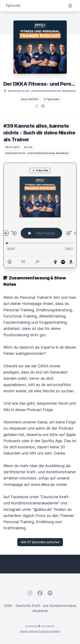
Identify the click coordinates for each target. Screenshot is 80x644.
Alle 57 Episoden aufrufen (40, 542)
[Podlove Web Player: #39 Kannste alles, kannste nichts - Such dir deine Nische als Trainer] (40, 215)
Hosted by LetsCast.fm (40, 626)
